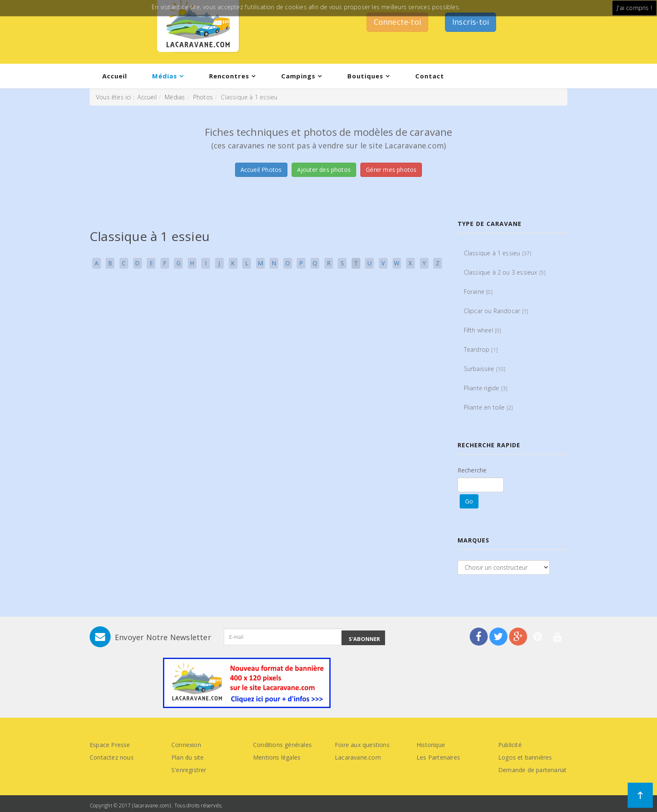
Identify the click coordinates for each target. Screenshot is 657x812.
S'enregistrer (189, 770)
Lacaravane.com (358, 757)
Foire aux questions (362, 745)
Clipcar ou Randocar (496, 311)
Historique (431, 745)
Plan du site (188, 757)
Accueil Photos (261, 170)
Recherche (472, 470)
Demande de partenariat (532, 770)
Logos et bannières (525, 757)
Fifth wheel (483, 330)
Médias (165, 76)
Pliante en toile (489, 407)
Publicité (510, 745)
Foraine (478, 292)
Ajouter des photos (324, 170)
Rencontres (229, 76)
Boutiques (365, 76)
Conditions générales (282, 745)
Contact (430, 76)
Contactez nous (112, 757)
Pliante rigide (486, 388)
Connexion (186, 745)
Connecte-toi (397, 22)
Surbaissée (485, 369)
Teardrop (481, 349)
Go (469, 501)
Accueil (115, 76)
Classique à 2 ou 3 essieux (505, 272)
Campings (298, 76)
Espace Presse (110, 745)
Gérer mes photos (391, 170)
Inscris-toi (471, 22)
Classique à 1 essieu (498, 253)
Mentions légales (277, 757)
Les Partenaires (438, 757)
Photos (203, 97)
